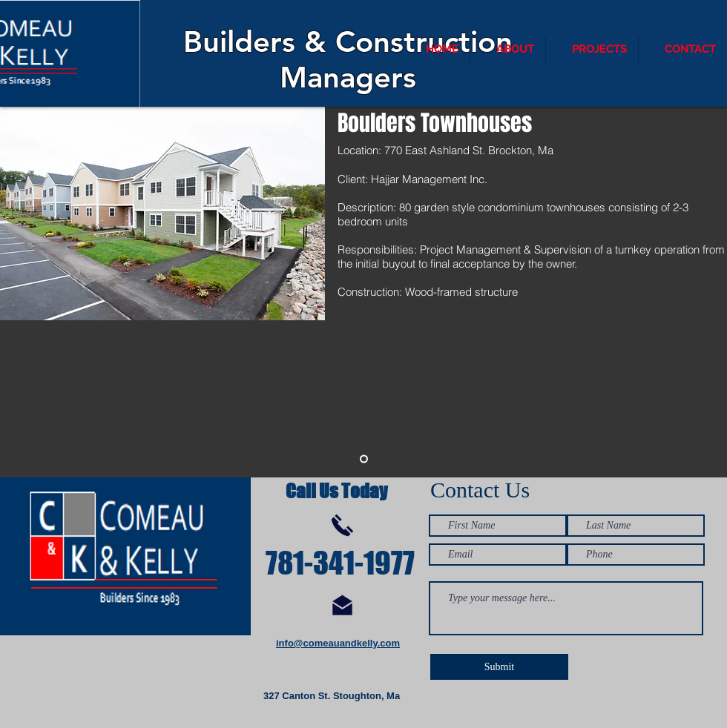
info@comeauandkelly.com (338, 643)
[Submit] (499, 667)
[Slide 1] (364, 459)
